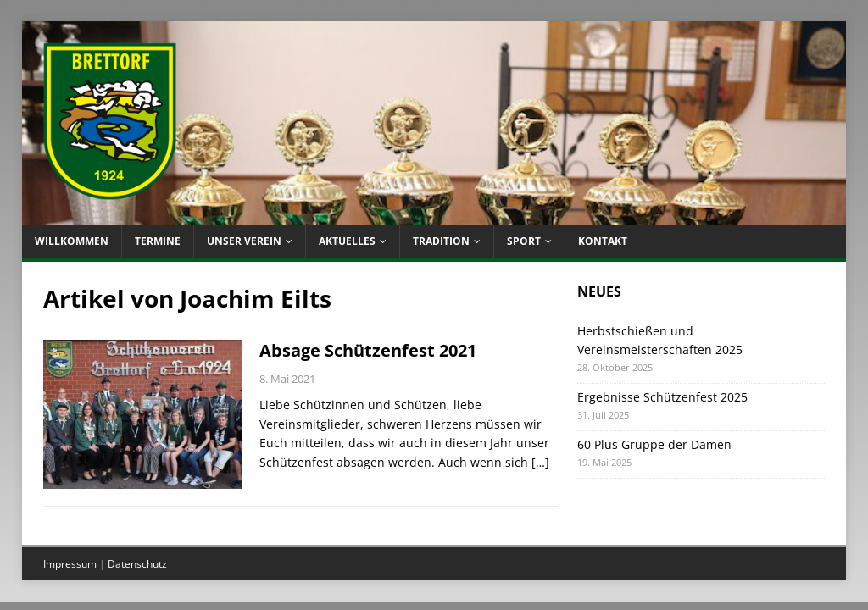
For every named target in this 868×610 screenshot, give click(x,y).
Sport (524, 241)
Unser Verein (244, 241)
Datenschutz (137, 564)
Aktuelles (347, 241)
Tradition (441, 241)
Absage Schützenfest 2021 (368, 350)
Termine (158, 241)
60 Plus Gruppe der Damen (654, 444)
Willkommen (72, 241)
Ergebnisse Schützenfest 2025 (662, 397)
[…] (540, 462)
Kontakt (603, 241)
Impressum (70, 564)
